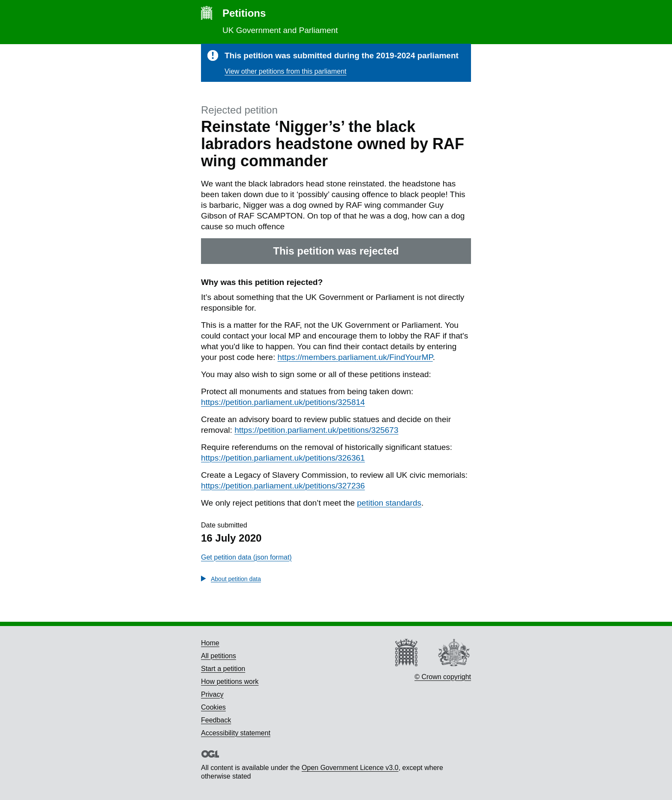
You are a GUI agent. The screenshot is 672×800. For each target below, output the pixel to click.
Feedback (216, 720)
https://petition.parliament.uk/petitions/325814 (283, 402)
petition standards (389, 503)
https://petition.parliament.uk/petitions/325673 (316, 430)
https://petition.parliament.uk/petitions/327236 (283, 486)
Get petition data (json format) (246, 557)
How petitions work (230, 682)
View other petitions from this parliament (285, 71)
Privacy (212, 694)
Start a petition (223, 669)
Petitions (244, 13)
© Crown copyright (443, 677)
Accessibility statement (236, 733)
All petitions (219, 656)
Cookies (213, 707)
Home (210, 643)
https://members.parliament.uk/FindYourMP (355, 357)
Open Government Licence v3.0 (350, 768)
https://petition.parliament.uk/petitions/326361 (283, 458)
